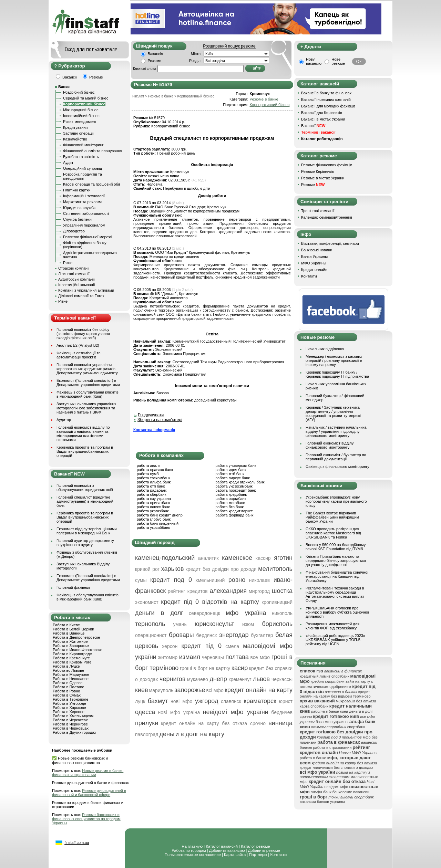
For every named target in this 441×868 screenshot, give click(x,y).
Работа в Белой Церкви (73, 629)
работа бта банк (229, 507)
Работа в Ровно (66, 691)
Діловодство (74, 231)
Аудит (68, 163)
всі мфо (215, 690)
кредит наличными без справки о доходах (336, 767)
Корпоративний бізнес (84, 104)
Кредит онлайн (314, 270)
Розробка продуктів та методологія (83, 176)
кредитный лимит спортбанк (325, 676)
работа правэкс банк (155, 470)
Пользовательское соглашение (193, 855)
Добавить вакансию (227, 850)
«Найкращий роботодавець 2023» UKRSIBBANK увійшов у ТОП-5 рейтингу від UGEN (335, 640)
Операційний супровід (83, 168)
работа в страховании (332, 747)
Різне (68, 263)
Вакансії (313, 126)
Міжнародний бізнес (81, 110)
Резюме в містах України (323, 178)
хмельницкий (210, 580)
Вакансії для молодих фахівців (328, 106)
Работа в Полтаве (68, 687)
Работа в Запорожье (71, 646)
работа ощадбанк (231, 499)
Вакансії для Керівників (322, 113)
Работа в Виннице (69, 633)
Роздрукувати (151, 415)
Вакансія (156, 54)
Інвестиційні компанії (76, 285)
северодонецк (204, 613)
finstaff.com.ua (77, 843)
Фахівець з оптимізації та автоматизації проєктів (79, 355)
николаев (260, 580)
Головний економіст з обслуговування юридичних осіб (85, 488)
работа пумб (148, 474)
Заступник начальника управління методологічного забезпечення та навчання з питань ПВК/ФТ (86, 408)
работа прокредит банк (235, 490)
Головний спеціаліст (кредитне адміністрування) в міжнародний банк (85, 501)
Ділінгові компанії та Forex (81, 296)
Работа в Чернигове (70, 724)
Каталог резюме (255, 846)
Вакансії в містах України (323, 119)
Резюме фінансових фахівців (327, 165)
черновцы (213, 657)
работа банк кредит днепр (160, 515)
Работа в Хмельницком (73, 716)
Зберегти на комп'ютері (160, 420)
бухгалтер (262, 635)
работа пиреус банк (233, 478)
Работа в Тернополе (70, 699)
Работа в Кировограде (72, 654)
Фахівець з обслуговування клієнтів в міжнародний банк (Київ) (88, 394)
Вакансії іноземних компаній (326, 100)
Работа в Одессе (68, 683)
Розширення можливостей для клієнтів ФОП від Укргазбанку (332, 626)
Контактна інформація (154, 430)
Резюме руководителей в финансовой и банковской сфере (89, 793)
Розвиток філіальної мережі (87, 237)
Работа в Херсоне (69, 712)
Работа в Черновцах (71, 728)
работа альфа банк (154, 482)
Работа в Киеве (66, 625)
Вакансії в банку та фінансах (326, 93)
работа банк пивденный (158, 523)
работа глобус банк (154, 519)
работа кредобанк (231, 494)
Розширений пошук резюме (229, 46)
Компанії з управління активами (86, 290)
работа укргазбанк (153, 511)
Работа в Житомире (70, 641)
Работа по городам (189, 850)
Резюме (155, 61)
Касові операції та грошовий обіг (92, 184)
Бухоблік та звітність (81, 157)
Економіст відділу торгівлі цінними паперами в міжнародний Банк (87, 531)
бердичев (282, 712)
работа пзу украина (154, 499)
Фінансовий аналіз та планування (93, 151)
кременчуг (240, 679)
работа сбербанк (151, 494)
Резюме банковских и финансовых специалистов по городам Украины (86, 819)
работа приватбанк (153, 503)
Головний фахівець (73, 587)
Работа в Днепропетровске (76, 637)
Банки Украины (314, 257)
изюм (248, 624)
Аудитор (64, 420)
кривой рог (147, 569)
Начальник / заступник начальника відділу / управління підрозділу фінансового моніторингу (336, 431)
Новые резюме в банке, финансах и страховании (88, 773)
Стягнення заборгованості (86, 213)
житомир (168, 657)
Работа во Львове (68, 670)
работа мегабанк (230, 503)
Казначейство (75, 139)
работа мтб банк (230, 474)
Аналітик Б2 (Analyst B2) (78, 345)
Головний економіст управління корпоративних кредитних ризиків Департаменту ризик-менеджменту (87, 369)
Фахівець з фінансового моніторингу (337, 467)
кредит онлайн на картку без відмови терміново (335, 694)
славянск (231, 701)
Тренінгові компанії (318, 211)
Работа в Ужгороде (69, 703)
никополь (282, 613)
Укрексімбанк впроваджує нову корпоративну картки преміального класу (336, 501)
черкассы (282, 679)
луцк (140, 701)
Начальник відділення (325, 349)
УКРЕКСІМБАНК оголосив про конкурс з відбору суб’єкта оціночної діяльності (337, 612)
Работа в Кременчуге (71, 658)
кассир (263, 558)
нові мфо (181, 701)
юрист (286, 701)
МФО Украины (314, 263)
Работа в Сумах (67, 695)
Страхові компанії (74, 268)
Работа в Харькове (69, 708)
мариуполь (161, 690)
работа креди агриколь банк (240, 482)
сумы (141, 580)
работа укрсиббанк (153, 527)
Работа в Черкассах (70, 720)
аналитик (208, 558)
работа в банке (313, 758)
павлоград (147, 734)
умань (180, 624)
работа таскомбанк (153, 478)
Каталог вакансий (222, 846)
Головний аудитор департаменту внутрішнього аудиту (85, 543)
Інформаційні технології (84, 196)
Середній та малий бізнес (86, 98)
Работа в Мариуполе (71, 674)
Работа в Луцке (66, 666)
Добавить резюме (264, 850)
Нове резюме (338, 61)
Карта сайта (235, 855)
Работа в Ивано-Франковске (78, 650)
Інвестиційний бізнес (81, 116)
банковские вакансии (351, 792)
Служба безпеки (77, 219)
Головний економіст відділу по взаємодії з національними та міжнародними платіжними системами (83, 433)
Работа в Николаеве (71, 679)
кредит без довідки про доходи (221, 569)
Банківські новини (317, 250)
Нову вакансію (314, 61)
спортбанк (356, 727)
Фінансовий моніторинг (83, 145)
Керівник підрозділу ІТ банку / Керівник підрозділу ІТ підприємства (337, 374)
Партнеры (258, 855)
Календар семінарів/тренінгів (327, 217)
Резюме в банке (264, 99)
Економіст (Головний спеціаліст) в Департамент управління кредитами (88, 383)
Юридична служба (79, 208)
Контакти (309, 276)
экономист (147, 602)
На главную (192, 846)
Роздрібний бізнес (79, 92)
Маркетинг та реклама (83, 202)
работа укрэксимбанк (234, 486)
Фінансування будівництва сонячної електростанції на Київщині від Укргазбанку (337, 576)
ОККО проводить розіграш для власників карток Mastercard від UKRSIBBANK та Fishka (333, 533)
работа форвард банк (234, 515)
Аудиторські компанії (76, 279)
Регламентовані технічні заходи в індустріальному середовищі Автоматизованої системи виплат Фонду (335, 594)
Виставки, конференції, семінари (330, 243)
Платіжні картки (77, 190)
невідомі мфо (336, 787)
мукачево (198, 679)
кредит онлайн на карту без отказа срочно (213, 723)
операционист (151, 635)
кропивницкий (277, 602)
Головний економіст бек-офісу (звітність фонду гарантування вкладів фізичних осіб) (83, 334)
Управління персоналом (84, 225)
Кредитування (75, 127)
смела (232, 646)
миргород (259, 591)
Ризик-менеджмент (80, 122)
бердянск (206, 635)
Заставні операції (78, 133)
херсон (170, 646)
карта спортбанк (314, 706)
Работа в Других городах (74, 732)
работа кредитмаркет (234, 511)
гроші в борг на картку (205, 668)
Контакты (279, 855)
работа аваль (149, 466)
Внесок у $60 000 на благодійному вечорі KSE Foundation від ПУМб (336, 547)
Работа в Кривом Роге (72, 662)
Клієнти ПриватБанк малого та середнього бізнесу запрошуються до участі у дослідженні (336, 561)
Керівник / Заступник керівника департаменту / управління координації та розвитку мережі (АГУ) (333, 414)
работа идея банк (231, 470)
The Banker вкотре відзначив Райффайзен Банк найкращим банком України (332, 517)
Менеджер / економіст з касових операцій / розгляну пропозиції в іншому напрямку (334, 360)
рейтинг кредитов (188, 591)
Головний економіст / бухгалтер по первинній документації (336, 457)
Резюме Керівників (317, 171)
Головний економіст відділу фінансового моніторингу (330, 445)
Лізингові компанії (74, 274)
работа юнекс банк (153, 507)
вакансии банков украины (322, 802)
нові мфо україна (179, 712)
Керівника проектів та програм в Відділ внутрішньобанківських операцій (85, 451)
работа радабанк (152, 490)
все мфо (260, 657)
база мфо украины (332, 722)
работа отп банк (151, 486)
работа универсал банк (236, 466)
